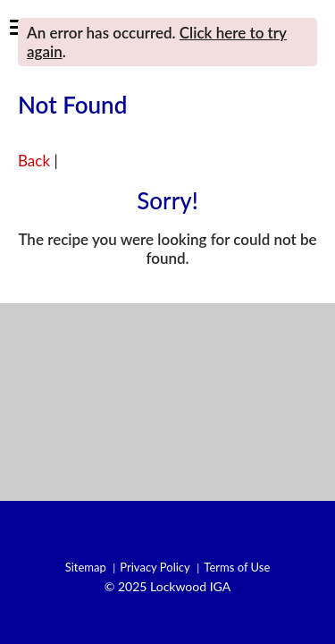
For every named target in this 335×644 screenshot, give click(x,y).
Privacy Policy (155, 568)
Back (34, 161)
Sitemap (86, 568)
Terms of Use (237, 568)
